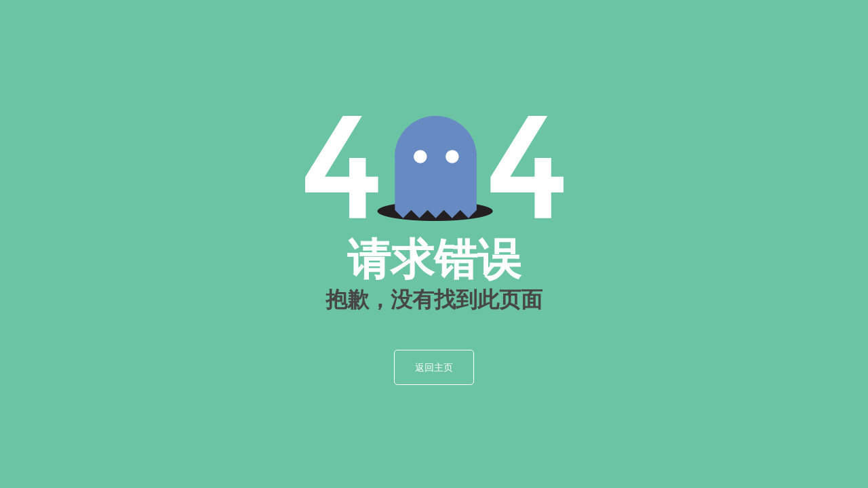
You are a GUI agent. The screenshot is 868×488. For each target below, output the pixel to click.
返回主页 (434, 367)
